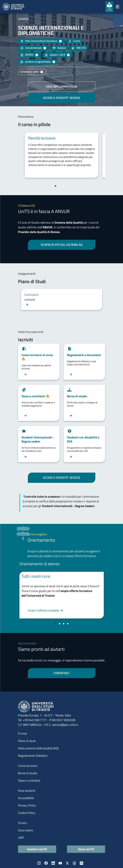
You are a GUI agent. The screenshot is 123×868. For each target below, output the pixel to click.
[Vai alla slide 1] (56, 186)
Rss (81, 863)
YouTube (60, 863)
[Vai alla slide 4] (68, 186)
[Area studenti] (109, 7)
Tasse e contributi (29, 780)
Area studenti (27, 791)
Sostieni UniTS (37, 849)
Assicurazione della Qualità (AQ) (38, 748)
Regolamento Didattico (33, 756)
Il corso (23, 733)
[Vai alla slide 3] (64, 186)
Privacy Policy (27, 805)
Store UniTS (86, 849)
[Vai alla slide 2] (60, 186)
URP (21, 838)
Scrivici (23, 823)
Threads (74, 863)
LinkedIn (53, 863)
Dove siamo (26, 830)
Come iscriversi (28, 766)
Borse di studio (28, 773)
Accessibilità (26, 798)
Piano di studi (27, 741)
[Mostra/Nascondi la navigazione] (117, 7)
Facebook (46, 863)
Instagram (39, 863)
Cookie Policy (27, 813)
